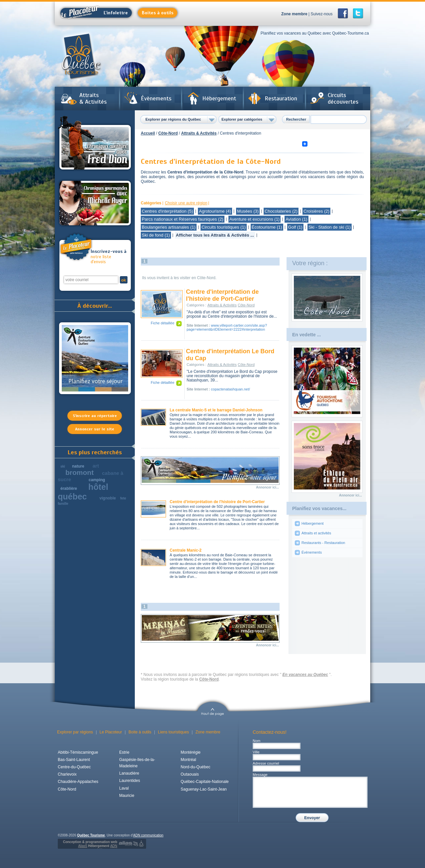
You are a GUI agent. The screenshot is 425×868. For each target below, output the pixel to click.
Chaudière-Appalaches (78, 782)
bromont (80, 472)
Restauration (281, 98)
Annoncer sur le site (95, 429)
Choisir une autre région (186, 203)
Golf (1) (295, 227)
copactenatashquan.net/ (230, 389)
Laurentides (130, 781)
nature (78, 466)
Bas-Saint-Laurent (74, 760)
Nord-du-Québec (195, 767)
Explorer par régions (75, 732)
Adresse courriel (266, 763)
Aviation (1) (297, 219)
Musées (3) (248, 211)
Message (260, 775)
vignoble (108, 498)
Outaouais (190, 774)
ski (63, 466)
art (96, 466)
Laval (124, 788)
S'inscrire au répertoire (95, 416)
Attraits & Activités (93, 98)
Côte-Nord (168, 133)
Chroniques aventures (95, 144)
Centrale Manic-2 (186, 550)
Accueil (148, 133)
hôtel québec (83, 492)
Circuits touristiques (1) (224, 227)
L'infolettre (94, 13)
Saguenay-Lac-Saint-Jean (204, 789)
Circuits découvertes (343, 98)
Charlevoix (67, 774)
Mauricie (127, 796)
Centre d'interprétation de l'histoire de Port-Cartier (222, 295)
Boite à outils (140, 732)
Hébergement (219, 98)
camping (97, 480)
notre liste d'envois (109, 257)
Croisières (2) (316, 211)
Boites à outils (158, 13)
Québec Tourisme (91, 835)
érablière (69, 488)
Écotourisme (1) (267, 227)
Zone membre (294, 14)
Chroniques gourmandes (95, 203)
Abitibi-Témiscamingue (78, 752)
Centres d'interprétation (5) (167, 211)
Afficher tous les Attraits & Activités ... (215, 235)
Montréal (188, 760)
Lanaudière (129, 773)
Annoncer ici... (267, 487)
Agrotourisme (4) (215, 211)
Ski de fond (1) (156, 235)
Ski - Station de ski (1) (330, 227)
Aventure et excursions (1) (255, 219)
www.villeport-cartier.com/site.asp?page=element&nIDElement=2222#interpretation (227, 327)
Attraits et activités (316, 533)
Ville (256, 752)
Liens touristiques (173, 732)
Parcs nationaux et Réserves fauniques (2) (183, 219)
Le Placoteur (111, 732)
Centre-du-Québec (74, 767)
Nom (256, 741)
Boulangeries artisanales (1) (169, 227)
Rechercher (296, 119)
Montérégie (191, 752)
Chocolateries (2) (281, 211)
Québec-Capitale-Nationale (205, 782)
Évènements (156, 98)
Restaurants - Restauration (323, 543)
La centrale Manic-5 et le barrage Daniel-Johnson (216, 410)
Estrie (124, 752)
